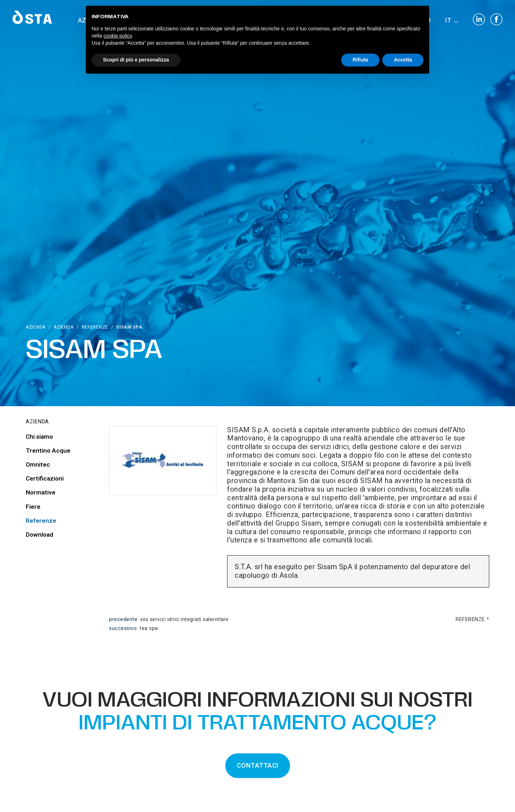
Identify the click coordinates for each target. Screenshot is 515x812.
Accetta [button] (403, 60)
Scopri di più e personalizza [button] (136, 60)
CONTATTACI (258, 766)
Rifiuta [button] (360, 60)
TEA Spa (149, 628)
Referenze (95, 327)
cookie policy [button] (117, 36)
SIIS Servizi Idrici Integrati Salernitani (184, 619)
